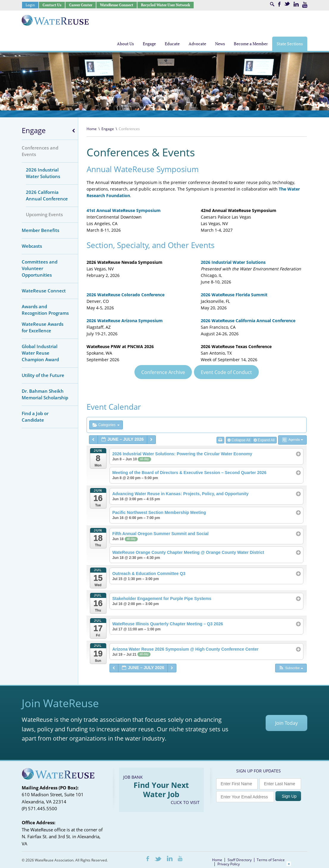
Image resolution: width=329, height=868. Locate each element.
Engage (34, 130)
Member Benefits (40, 230)
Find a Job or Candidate (35, 417)
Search (272, 4)
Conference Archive (163, 372)
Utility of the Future (43, 375)
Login (30, 5)
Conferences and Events (40, 151)
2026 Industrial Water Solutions (43, 173)
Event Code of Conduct (226, 372)
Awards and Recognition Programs (45, 310)
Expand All (265, 440)
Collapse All (239, 440)
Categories (106, 425)
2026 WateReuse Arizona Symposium (125, 321)
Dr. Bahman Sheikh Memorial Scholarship (45, 394)
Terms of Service (271, 860)
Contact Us (52, 5)
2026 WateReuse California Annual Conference (248, 321)
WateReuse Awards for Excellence (43, 327)
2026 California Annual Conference (47, 195)
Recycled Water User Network (166, 5)
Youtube (305, 5)
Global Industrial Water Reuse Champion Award (40, 353)
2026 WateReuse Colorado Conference (126, 295)
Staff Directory (240, 860)
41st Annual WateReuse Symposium (124, 210)
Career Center (81, 5)
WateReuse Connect (117, 5)
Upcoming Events (44, 214)
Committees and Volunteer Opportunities (40, 268)
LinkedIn (296, 4)
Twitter (287, 4)
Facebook (279, 4)
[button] (291, 668)
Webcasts (32, 246)
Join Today (286, 723)
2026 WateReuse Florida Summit (234, 295)
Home (92, 129)
